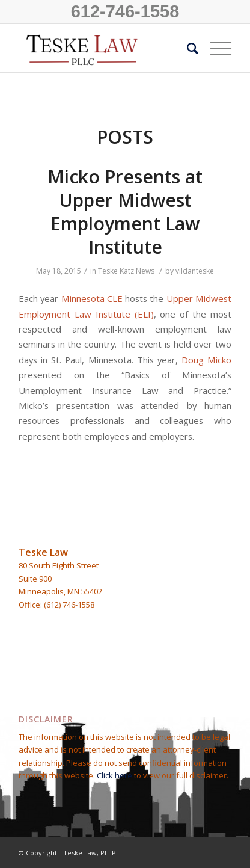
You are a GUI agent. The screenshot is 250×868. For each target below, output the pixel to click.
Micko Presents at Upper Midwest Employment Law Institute (125, 212)
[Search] (187, 48)
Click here (115, 775)
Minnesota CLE (92, 298)
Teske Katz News (126, 271)
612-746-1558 (125, 11)
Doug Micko (206, 360)
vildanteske (195, 271)
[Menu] (215, 48)
